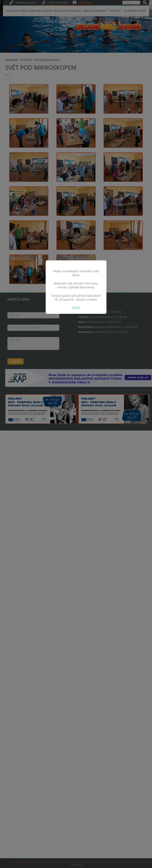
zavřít (76, 307)
